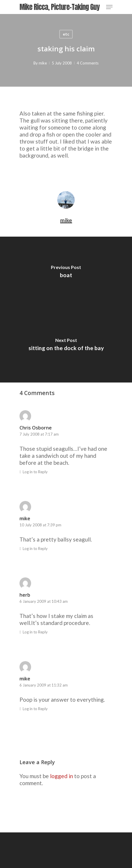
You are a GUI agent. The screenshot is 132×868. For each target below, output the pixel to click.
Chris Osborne (36, 428)
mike (43, 63)
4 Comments (88, 63)
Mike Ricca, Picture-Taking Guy (59, 7)
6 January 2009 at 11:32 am (44, 685)
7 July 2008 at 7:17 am (39, 434)
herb (25, 595)
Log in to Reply (35, 472)
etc (66, 34)
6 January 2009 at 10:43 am (44, 601)
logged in (61, 776)
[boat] (66, 273)
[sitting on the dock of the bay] (66, 346)
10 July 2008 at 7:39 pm (40, 525)
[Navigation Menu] (109, 7)
